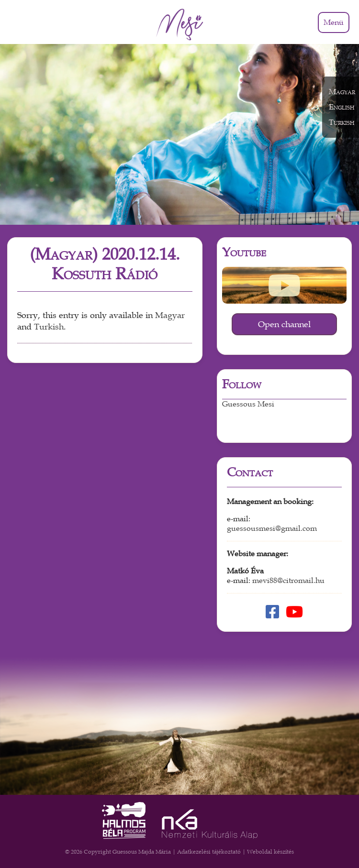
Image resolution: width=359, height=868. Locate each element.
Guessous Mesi (248, 404)
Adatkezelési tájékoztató (209, 852)
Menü (334, 22)
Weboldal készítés (270, 852)
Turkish (49, 327)
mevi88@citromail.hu (288, 581)
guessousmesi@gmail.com (272, 528)
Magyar (170, 315)
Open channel (284, 324)
